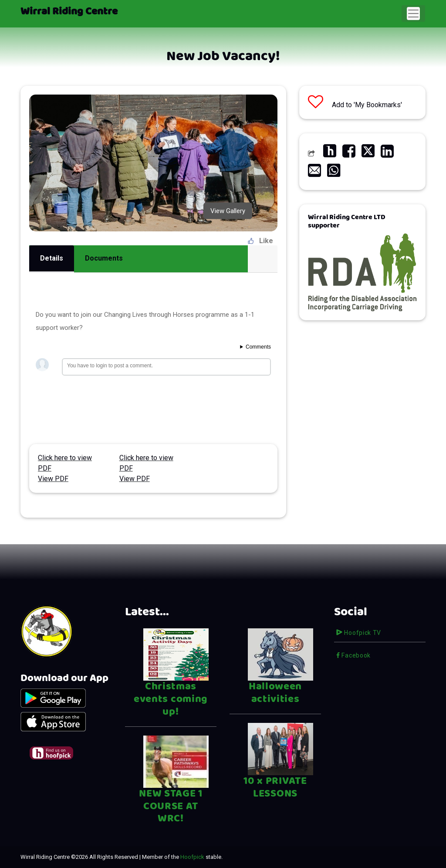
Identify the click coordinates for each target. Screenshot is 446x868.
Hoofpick (192, 857)
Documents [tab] (104, 258)
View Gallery (228, 210)
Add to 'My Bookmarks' (355, 105)
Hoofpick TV (359, 633)
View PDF (53, 479)
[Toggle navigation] (413, 14)
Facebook (353, 655)
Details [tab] (52, 258)
